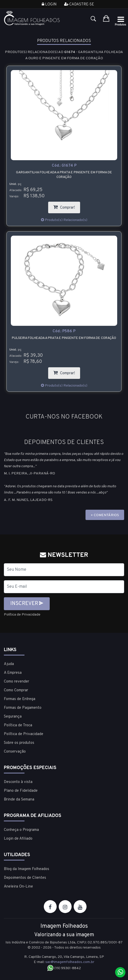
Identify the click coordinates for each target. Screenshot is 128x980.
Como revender (16, 682)
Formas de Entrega (20, 699)
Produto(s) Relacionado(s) (64, 220)
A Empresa (13, 673)
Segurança (13, 717)
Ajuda (9, 664)
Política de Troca (18, 725)
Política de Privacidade (22, 615)
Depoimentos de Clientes (25, 878)
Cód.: (64, 166)
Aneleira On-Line (18, 887)
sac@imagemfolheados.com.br (70, 962)
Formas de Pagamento (23, 708)
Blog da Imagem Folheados (27, 869)
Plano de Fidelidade (21, 791)
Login (49, 5)
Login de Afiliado (18, 839)
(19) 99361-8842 (64, 968)
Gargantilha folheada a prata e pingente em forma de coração (64, 175)
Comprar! (67, 206)
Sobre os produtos (19, 743)
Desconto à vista (18, 782)
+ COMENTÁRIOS (105, 515)
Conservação (15, 752)
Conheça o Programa (21, 830)
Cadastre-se (79, 5)
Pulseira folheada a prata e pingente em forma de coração (64, 338)
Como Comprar (16, 690)
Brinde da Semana (19, 800)
